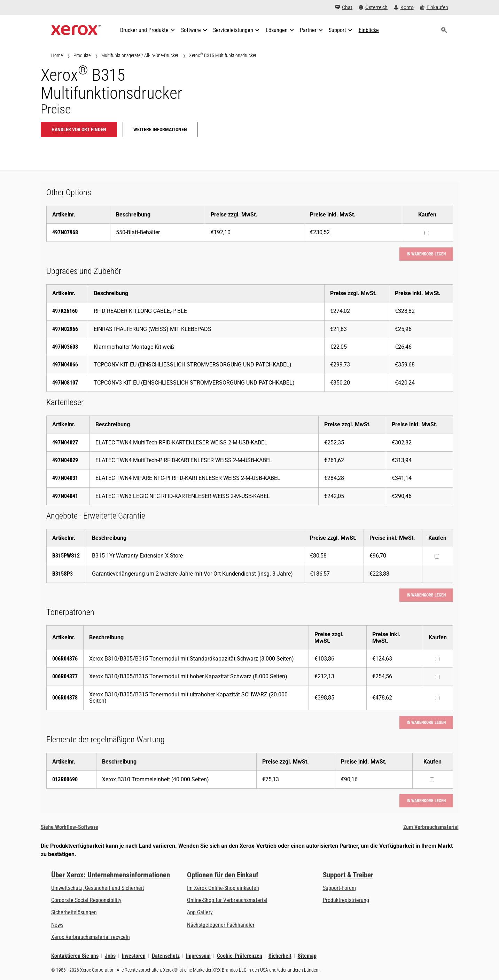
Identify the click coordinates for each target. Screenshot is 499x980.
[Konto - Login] (404, 7)
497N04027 (65, 442)
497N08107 (65, 383)
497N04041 (65, 496)
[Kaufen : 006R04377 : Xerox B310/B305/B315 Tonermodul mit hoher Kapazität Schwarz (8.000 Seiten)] (437, 677)
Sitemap (307, 956)
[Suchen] (444, 30)
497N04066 (65, 365)
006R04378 (65, 698)
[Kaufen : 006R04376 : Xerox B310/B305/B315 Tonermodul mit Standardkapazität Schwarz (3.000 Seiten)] (437, 659)
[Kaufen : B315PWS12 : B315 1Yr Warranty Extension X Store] (437, 556)
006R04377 (65, 676)
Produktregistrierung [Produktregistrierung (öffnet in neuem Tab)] (346, 900)
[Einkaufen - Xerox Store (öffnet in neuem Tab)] (434, 7)
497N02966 (65, 329)
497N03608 (65, 347)
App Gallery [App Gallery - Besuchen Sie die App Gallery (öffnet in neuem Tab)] (200, 912)
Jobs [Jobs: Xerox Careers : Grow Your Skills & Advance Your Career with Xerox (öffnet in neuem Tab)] (110, 956)
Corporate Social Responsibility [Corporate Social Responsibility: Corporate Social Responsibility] (86, 900)
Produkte (82, 55)
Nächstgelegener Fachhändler (221, 925)
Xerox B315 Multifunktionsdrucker (223, 55)
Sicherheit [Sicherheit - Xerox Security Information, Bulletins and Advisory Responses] (280, 956)
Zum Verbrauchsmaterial (431, 827)
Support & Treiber (348, 875)
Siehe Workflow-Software (69, 827)
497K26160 (65, 311)
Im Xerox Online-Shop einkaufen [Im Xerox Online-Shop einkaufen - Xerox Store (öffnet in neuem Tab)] (223, 888)
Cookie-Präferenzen (240, 956)
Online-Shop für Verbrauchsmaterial (227, 900)
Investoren (134, 956)
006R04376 (65, 659)
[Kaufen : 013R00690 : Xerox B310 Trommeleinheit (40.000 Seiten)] (432, 780)
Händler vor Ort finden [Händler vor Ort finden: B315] (79, 129)
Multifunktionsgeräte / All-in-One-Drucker (140, 55)
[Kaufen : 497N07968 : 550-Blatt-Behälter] (427, 233)
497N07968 (65, 232)
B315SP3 (63, 574)
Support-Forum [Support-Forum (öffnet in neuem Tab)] (339, 888)
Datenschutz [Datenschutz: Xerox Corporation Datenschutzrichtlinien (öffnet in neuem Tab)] (166, 956)
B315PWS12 (66, 556)
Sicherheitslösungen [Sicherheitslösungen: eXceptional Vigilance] (74, 912)
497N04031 (65, 478)
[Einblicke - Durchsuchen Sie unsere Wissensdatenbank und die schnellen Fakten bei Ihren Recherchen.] (369, 30)
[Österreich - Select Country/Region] (373, 7)
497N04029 (65, 460)
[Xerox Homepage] (76, 30)
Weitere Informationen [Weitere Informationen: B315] (160, 129)
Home (57, 55)
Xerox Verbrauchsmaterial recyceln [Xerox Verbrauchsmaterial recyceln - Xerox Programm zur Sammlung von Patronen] (91, 937)
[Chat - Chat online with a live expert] (344, 7)
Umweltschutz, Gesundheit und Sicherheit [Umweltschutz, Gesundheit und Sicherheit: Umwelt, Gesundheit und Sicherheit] (98, 888)
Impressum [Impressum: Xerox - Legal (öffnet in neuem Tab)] (198, 956)
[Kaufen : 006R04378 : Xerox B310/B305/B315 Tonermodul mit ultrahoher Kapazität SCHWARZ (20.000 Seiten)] (437, 698)
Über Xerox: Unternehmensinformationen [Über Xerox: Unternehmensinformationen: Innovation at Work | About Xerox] (111, 875)
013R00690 (65, 779)
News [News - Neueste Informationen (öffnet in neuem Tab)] (57, 925)
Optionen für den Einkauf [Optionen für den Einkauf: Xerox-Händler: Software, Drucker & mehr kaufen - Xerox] (223, 875)
